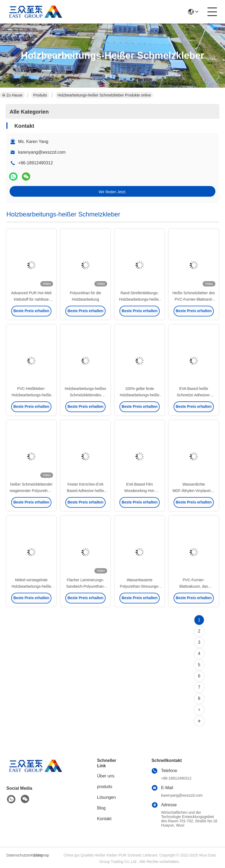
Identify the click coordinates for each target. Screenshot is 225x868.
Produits (40, 95)
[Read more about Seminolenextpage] (199, 710)
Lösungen (106, 797)
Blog (101, 808)
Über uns (106, 776)
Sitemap (42, 855)
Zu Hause (12, 95)
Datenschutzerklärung (19, 855)
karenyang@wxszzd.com (42, 152)
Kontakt (104, 819)
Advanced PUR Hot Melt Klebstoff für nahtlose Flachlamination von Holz (31, 299)
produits (105, 787)
